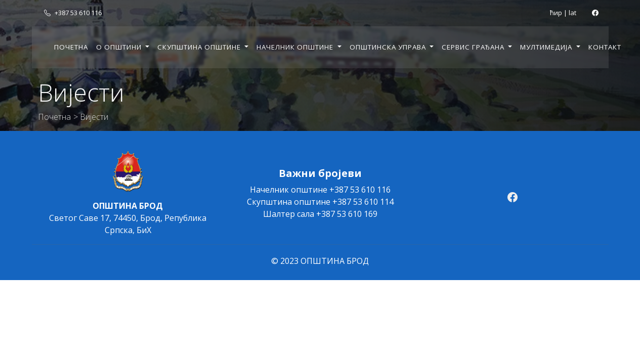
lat (572, 13)
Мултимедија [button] (547, 47)
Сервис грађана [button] (474, 47)
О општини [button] (120, 47)
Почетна (71, 47)
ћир (556, 13)
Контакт (605, 47)
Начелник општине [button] (296, 47)
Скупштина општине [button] (200, 47)
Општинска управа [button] (389, 47)
